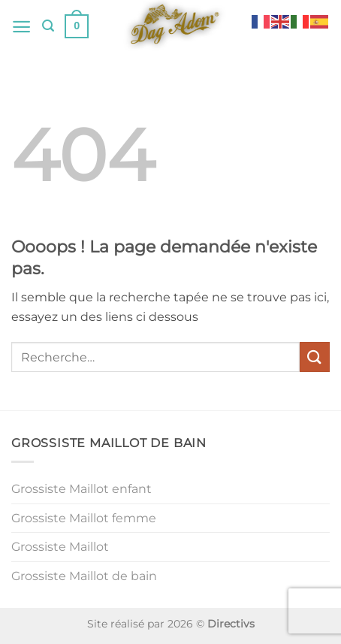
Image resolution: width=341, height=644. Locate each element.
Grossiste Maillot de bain (84, 576)
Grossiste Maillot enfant (81, 489)
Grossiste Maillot (60, 547)
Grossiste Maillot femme (84, 518)
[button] (21, 27)
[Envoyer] (315, 357)
